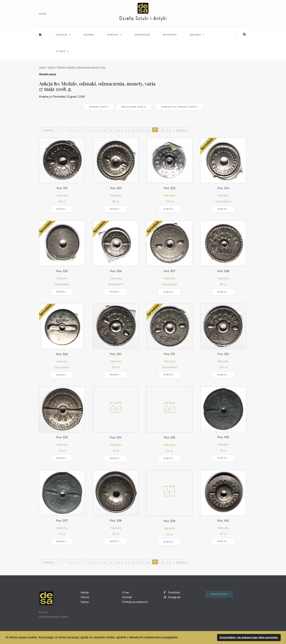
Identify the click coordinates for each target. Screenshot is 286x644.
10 (104, 130)
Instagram (172, 597)
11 (112, 130)
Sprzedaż (142, 35)
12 (119, 130)
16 (148, 130)
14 (133, 130)
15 (141, 130)
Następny (181, 130)
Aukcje (62, 35)
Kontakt (127, 597)
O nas (61, 51)
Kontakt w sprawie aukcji (180, 107)
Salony (195, 35)
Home (42, 67)
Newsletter (219, 594)
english (43, 13)
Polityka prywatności (135, 602)
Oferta (113, 35)
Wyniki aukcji (99, 107)
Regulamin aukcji (134, 107)
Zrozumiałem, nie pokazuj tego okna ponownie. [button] (249, 637)
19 (170, 130)
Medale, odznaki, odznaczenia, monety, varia (81, 67)
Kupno (89, 35)
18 (163, 130)
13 (126, 130)
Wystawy (170, 35)
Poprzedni (48, 130)
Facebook (172, 592)
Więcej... (62, 209)
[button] (180, 638)
